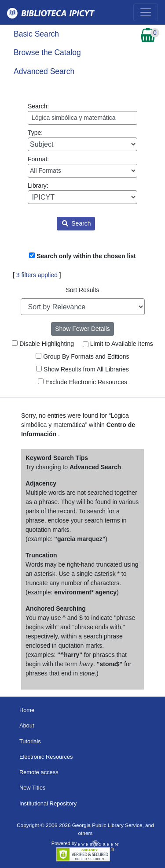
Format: (82, 167)
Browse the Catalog (47, 52)
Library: (82, 193)
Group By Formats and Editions (82, 356)
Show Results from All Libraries (82, 369)
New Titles (32, 788)
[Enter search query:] (82, 118)
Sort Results (82, 290)
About (27, 725)
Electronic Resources (46, 757)
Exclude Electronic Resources (82, 382)
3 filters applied (37, 275)
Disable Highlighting (43, 344)
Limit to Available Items (118, 344)
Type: (82, 140)
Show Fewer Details (82, 329)
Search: (82, 114)
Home (27, 710)
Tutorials (30, 741)
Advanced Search (44, 71)
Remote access (39, 772)
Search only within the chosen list (86, 256)
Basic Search (36, 34)
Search (76, 223)
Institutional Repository (48, 803)
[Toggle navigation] (146, 12)
